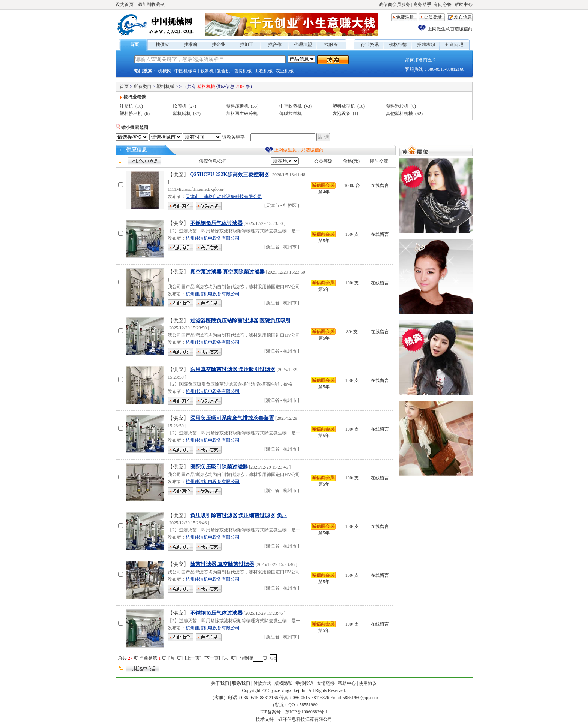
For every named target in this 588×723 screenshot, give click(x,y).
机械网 (165, 71)
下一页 (212, 658)
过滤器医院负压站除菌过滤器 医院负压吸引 (241, 321)
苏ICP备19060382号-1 (307, 712)
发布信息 (463, 17)
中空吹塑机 (291, 106)
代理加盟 (303, 45)
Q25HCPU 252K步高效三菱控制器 (230, 174)
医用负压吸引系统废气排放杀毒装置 (232, 418)
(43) (308, 106)
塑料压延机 (237, 106)
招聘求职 (426, 45)
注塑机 (126, 106)
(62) (419, 114)
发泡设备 (342, 114)
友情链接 (326, 683)
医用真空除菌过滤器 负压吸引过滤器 (233, 369)
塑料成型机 (344, 106)
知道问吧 (454, 45)
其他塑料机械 (399, 114)
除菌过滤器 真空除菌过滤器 (222, 564)
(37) (197, 114)
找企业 (219, 45)
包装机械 (243, 71)
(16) (139, 106)
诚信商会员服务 (394, 4)
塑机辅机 (182, 114)
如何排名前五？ (421, 60)
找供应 (162, 45)
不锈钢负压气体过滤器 (216, 223)
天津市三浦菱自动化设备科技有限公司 (224, 196)
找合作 (275, 45)
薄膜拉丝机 (291, 114)
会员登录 (433, 17)
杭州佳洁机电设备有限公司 (213, 238)
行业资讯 (370, 45)
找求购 (190, 45)
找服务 (331, 45)
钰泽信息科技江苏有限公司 (305, 719)
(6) (413, 106)
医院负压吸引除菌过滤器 (219, 467)
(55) (255, 106)
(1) (355, 114)
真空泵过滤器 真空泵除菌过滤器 (228, 272)
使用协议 (368, 683)
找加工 (247, 45)
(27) (192, 106)
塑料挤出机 (131, 114)
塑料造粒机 (397, 106)
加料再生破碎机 (242, 114)
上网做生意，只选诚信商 (299, 150)
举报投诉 (304, 683)
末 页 (229, 658)
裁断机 (207, 71)
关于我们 (220, 683)
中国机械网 (186, 71)
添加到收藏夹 (151, 4)
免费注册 (405, 17)
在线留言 (380, 186)
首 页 (175, 658)
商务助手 (422, 4)
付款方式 (262, 683)
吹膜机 (180, 106)
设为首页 (124, 4)
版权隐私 (283, 683)
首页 (134, 45)
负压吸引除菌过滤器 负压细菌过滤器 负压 (239, 516)
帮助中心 (463, 4)
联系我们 (241, 683)
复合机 (223, 71)
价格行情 (398, 45)
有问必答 (442, 4)
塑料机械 (165, 87)
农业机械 (285, 71)
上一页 (193, 658)
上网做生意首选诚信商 (450, 29)
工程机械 (264, 71)
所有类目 (142, 87)
